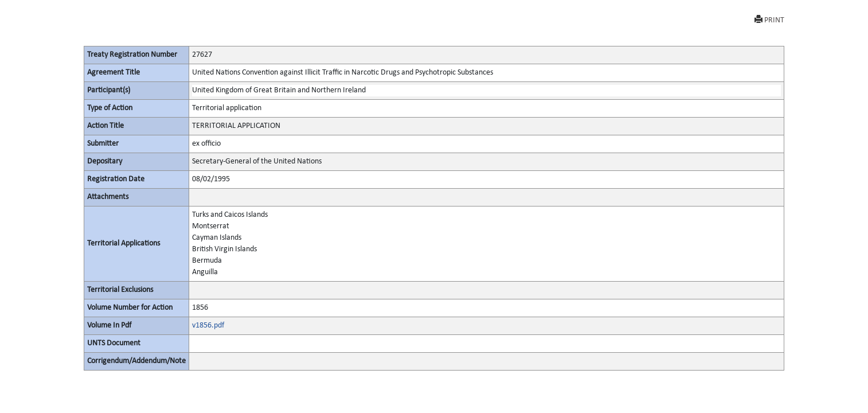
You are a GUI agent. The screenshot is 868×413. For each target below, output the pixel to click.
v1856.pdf (208, 326)
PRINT (769, 20)
